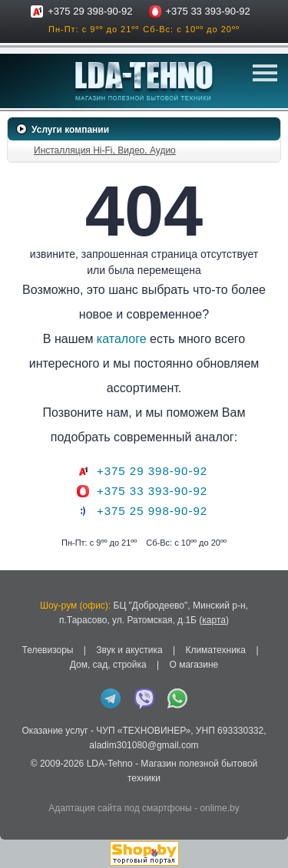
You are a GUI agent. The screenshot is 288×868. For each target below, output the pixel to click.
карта (214, 620)
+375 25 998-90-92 (152, 511)
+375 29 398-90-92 (90, 11)
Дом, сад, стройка (108, 665)
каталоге (122, 339)
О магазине (194, 665)
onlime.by (219, 808)
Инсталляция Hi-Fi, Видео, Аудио (105, 150)
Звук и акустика (129, 650)
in (21, 790)
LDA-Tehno (110, 764)
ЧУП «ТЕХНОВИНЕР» (143, 731)
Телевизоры (47, 650)
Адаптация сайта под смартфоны (120, 808)
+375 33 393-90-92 (208, 11)
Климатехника (215, 650)
